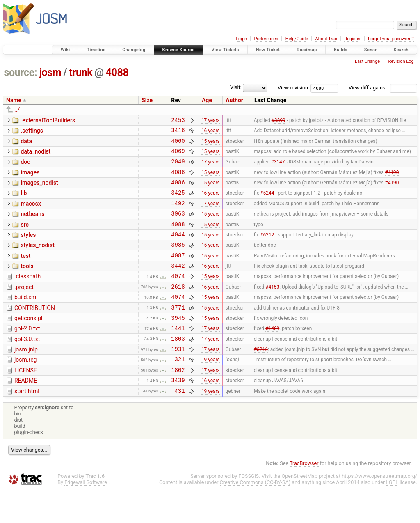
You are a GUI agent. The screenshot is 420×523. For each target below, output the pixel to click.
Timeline (96, 50)
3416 (178, 132)
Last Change (367, 61)
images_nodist (39, 190)
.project (24, 307)
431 (180, 424)
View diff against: (383, 88)
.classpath (27, 295)
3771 (178, 331)
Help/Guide (297, 39)
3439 (178, 412)
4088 (117, 72)
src (24, 237)
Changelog (134, 50)
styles (28, 248)
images (30, 179)
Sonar (371, 50)
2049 (178, 167)
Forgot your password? (391, 39)
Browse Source (179, 50)
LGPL (392, 515)
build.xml (26, 318)
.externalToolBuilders (48, 120)
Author (234, 100)
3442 (178, 284)
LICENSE (26, 400)
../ (17, 110)
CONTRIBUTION (35, 330)
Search (401, 50)
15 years (211, 144)
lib (24, 202)
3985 (178, 260)
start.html (27, 423)
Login (241, 39)
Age (207, 100)
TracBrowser (304, 497)
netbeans (32, 225)
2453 (178, 121)
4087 (178, 272)
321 (180, 389)
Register (352, 39)
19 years (211, 389)
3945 (178, 342)
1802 (178, 400)
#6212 (267, 249)
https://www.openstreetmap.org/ (379, 509)
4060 (178, 144)
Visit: (236, 87)
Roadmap (307, 50)
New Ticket (268, 50)
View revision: (293, 88)
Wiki (65, 50)
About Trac (326, 39)
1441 (178, 354)
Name (14, 100)
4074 (178, 295)
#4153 (272, 307)
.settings (32, 132)
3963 (178, 226)
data (26, 144)
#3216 (261, 377)
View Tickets (225, 50)
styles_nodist (37, 260)
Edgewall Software (86, 515)
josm (50, 72)
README (26, 411)
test (25, 272)
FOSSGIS (249, 509)
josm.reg (25, 388)
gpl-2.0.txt (27, 353)
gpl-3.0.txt (27, 365)
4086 (178, 179)
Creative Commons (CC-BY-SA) (255, 515)
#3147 (278, 167)
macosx (31, 213)
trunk (81, 72)
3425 (178, 202)
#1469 (272, 354)
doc (25, 167)
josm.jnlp (26, 376)
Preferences (266, 39)
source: (21, 72)
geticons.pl (29, 342)
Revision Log (401, 61)
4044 (178, 249)
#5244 (267, 202)
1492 (178, 214)
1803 (178, 366)
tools (27, 283)
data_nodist (35, 155)
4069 (178, 156)
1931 (178, 377)
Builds (341, 50)
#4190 (392, 179)
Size (147, 100)
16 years (211, 133)
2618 (178, 307)
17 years (211, 121)
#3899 (278, 121)
